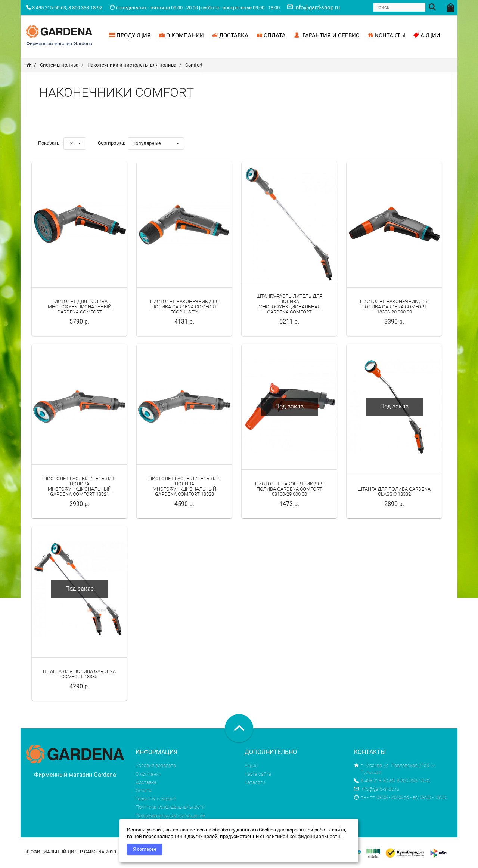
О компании (148, 775)
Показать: (49, 144)
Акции (251, 767)
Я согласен (145, 849)
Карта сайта (258, 775)
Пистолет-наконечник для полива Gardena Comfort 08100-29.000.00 (289, 490)
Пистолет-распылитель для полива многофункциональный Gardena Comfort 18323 (184, 488)
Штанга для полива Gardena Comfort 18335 (79, 675)
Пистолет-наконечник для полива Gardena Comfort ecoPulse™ (184, 308)
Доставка (146, 783)
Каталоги (255, 783)
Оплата (144, 792)
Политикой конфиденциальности (302, 836)
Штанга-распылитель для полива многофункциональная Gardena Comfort (289, 305)
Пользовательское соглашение (170, 817)
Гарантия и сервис (156, 800)
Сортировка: (111, 144)
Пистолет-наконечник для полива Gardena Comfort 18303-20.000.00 (394, 308)
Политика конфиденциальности (170, 808)
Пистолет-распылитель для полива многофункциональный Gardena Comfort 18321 (80, 488)
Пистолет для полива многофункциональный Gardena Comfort (80, 308)
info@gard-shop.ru (377, 790)
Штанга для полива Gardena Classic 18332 (394, 493)
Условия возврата (156, 767)
